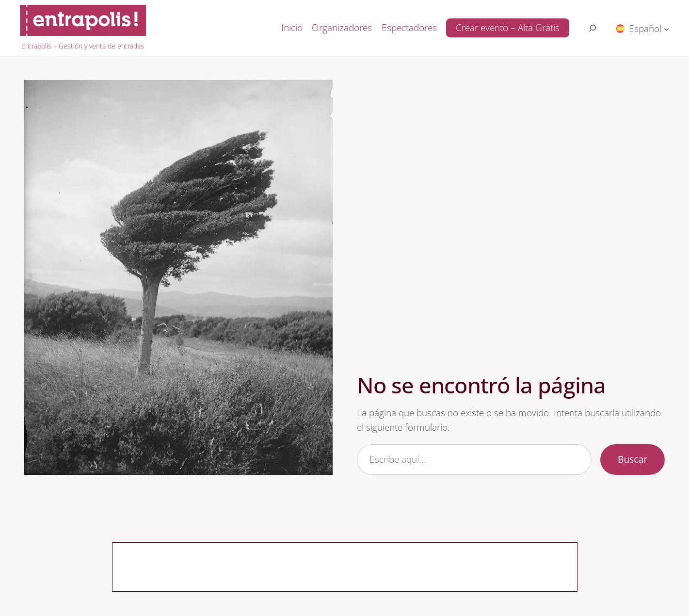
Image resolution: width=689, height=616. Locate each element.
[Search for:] (593, 28)
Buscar (633, 459)
